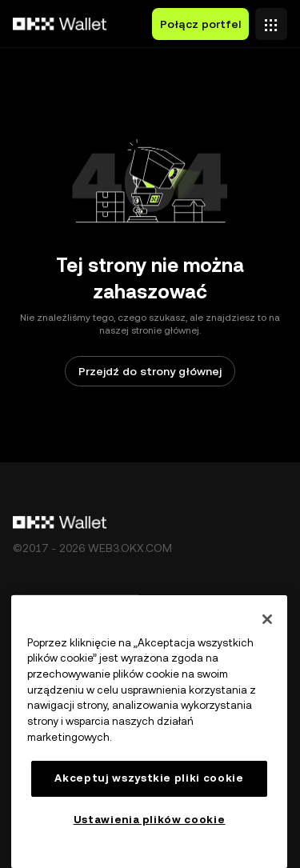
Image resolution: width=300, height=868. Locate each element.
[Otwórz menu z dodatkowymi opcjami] (271, 20)
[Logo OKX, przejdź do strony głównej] (60, 24)
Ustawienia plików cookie (150, 820)
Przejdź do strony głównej (150, 371)
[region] (149, 732)
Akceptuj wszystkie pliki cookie (149, 778)
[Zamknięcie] (267, 619)
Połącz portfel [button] (200, 24)
